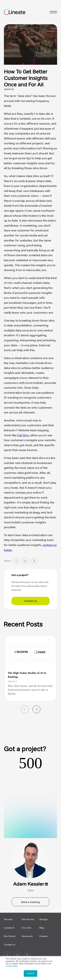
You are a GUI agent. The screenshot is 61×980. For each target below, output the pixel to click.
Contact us (30, 601)
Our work (26, 928)
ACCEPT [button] (30, 974)
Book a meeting (31, 902)
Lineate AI (9, 928)
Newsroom (27, 936)
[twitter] (34, 561)
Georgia (43, 919)
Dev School (10, 936)
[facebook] (16, 561)
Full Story (23, 435)
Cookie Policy (11, 966)
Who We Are (28, 919)
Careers (44, 936)
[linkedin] (25, 561)
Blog (42, 928)
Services (8, 919)
